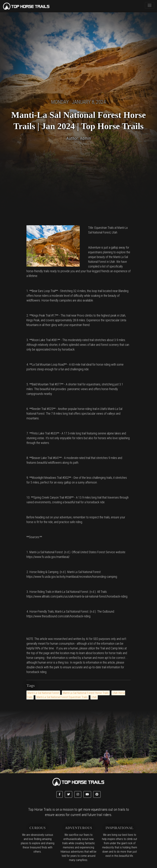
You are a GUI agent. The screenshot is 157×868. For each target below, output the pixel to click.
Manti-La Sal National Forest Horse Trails (86, 693)
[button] (60, 794)
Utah (94, 697)
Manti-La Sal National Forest (43, 693)
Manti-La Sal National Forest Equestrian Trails (62, 697)
